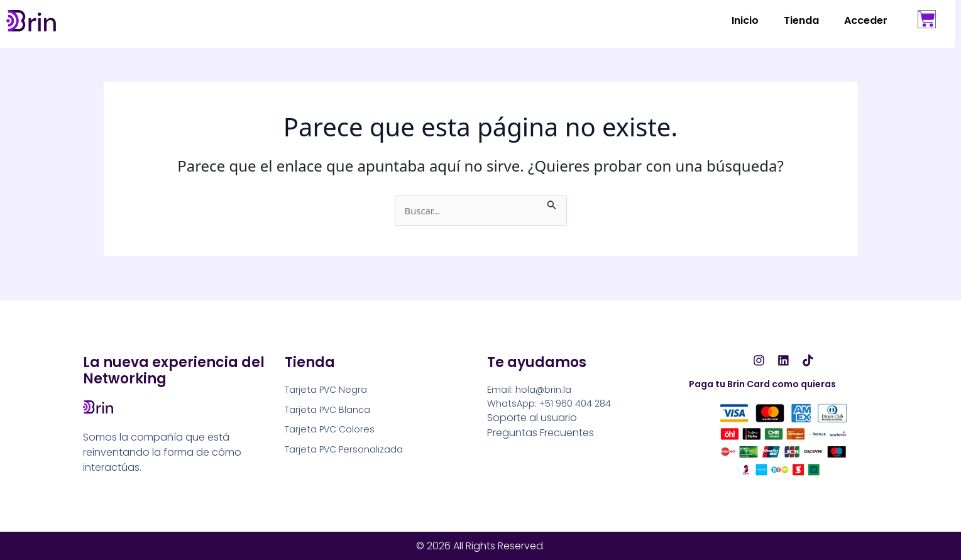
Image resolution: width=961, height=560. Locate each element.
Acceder (866, 20)
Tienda (801, 20)
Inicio (745, 20)
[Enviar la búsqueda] (557, 203)
